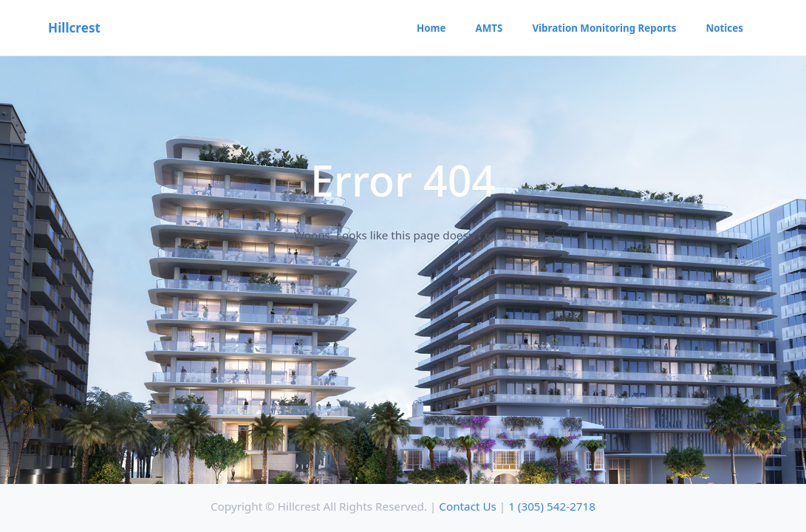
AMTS (489, 28)
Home (431, 28)
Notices (724, 28)
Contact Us (468, 506)
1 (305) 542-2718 (552, 506)
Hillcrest (74, 28)
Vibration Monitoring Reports (604, 28)
